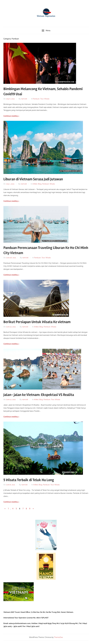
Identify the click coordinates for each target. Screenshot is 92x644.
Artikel (35, 184)
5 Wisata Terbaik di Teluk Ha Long (29, 480)
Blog (40, 184)
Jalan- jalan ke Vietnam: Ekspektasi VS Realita (39, 395)
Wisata (47, 99)
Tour (42, 99)
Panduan (36, 99)
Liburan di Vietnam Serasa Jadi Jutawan (33, 179)
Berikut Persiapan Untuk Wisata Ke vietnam (37, 322)
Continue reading (11, 116)
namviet (24, 99)
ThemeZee (58, 637)
